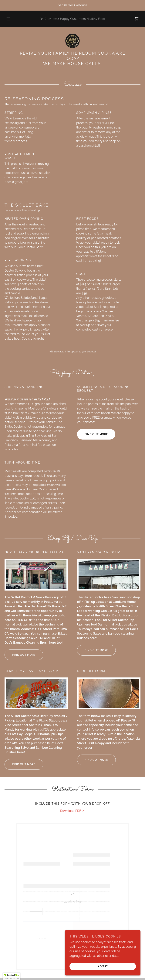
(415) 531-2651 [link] (50, 19)
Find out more (96, 434)
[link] (137, 19)
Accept (103, 966)
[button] (10, 19)
